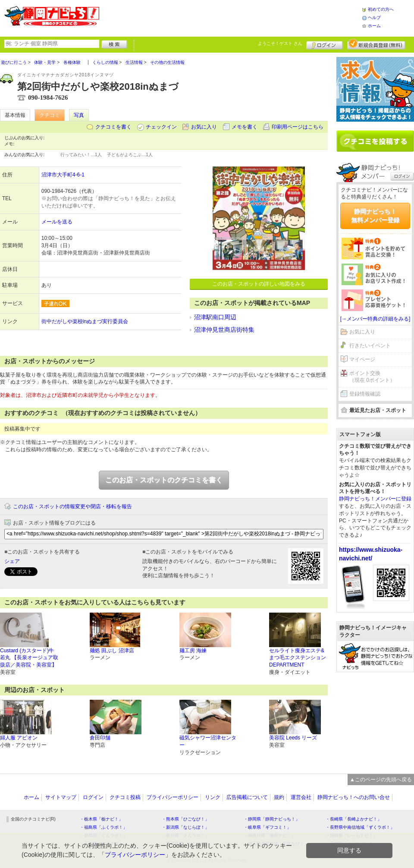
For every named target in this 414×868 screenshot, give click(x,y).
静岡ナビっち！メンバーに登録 (375, 499)
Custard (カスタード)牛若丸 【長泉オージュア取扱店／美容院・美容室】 (29, 658)
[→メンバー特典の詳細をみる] (375, 319)
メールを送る (57, 222)
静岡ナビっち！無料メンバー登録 (375, 216)
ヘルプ (374, 17)
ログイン (325, 44)
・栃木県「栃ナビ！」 (101, 819)
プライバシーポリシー (172, 797)
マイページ (362, 359)
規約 (279, 797)
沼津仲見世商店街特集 (224, 330)
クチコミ (50, 115)
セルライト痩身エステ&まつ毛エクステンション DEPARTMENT (298, 658)
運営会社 (301, 797)
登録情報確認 (365, 394)
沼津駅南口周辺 (215, 317)
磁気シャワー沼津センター (208, 741)
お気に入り (204, 127)
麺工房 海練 (193, 651)
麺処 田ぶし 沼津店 (112, 651)
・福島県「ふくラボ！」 (103, 827)
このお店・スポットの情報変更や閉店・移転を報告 (72, 506)
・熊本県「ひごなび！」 (185, 819)
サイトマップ (61, 797)
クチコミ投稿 (125, 797)
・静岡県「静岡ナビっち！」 (272, 819)
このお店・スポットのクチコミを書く (164, 480)
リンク (213, 797)
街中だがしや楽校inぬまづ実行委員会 (85, 321)
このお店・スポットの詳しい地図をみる (259, 284)
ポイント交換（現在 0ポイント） (372, 377)
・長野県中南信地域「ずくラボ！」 (360, 827)
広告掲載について (247, 797)
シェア (12, 561)
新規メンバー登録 (376, 44)
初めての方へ (381, 9)
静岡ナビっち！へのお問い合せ (354, 797)
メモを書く (245, 127)
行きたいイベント (370, 346)
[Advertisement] (375, 713)
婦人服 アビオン (19, 738)
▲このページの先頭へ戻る (381, 780)
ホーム (374, 26)
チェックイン (161, 127)
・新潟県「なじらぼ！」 (185, 827)
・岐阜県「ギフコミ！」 (267, 827)
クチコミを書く (113, 127)
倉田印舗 (100, 738)
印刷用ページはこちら (298, 127)
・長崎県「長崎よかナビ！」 (354, 819)
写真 (79, 115)
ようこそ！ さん (280, 43)
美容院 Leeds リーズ (293, 738)
